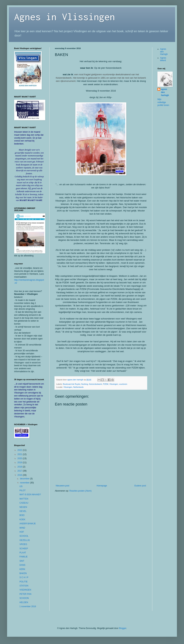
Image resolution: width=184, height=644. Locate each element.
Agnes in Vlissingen (65, 17)
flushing (85, 384)
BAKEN (23, 573)
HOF (22, 532)
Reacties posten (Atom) (80, 491)
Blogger (123, 628)
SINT (22, 561)
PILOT (23, 490)
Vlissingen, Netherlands (74, 387)
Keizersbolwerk (95, 384)
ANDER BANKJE (28, 524)
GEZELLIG (25, 540)
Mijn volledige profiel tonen (163, 102)
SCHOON (24, 598)
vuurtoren (123, 384)
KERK (22, 569)
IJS (21, 486)
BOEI (22, 515)
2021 (20, 454)
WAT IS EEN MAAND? (30, 495)
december (25, 479)
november (25, 483)
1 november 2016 (28, 606)
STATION (24, 586)
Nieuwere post (63, 486)
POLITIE (24, 582)
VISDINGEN (25, 590)
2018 (20, 467)
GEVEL (23, 511)
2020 (20, 458)
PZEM (106, 384)
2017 (20, 471)
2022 (20, 450)
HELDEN (24, 602)
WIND (22, 528)
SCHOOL (24, 536)
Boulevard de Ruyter (72, 384)
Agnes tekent (163, 59)
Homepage (102, 486)
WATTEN (24, 499)
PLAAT (23, 553)
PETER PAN (25, 594)
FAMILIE (24, 557)
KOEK (22, 520)
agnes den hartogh (165, 92)
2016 (20, 475)
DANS (22, 565)
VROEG (23, 544)
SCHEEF (24, 549)
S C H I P (24, 577)
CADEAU (24, 503)
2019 (20, 463)
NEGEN (23, 507)
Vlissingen (114, 384)
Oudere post (140, 486)
